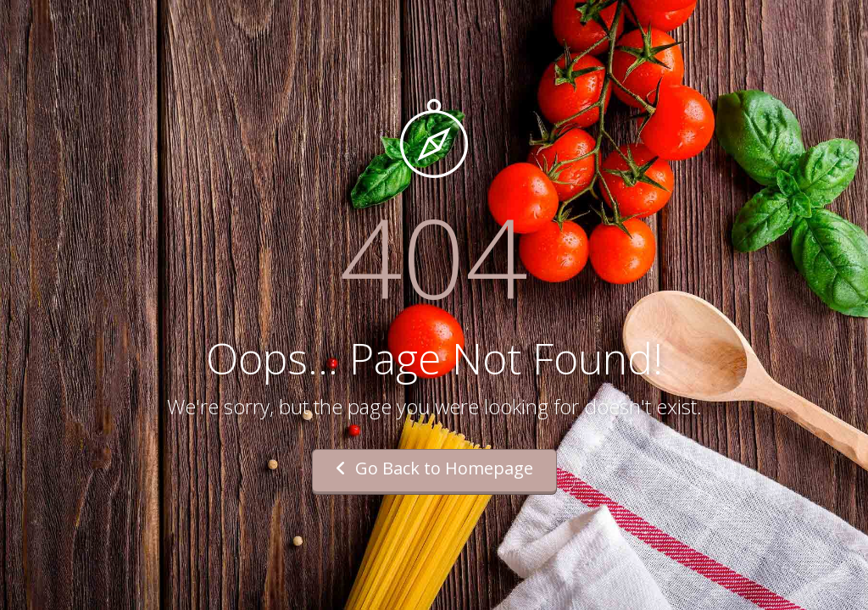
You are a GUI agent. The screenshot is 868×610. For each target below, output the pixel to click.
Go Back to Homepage (434, 468)
